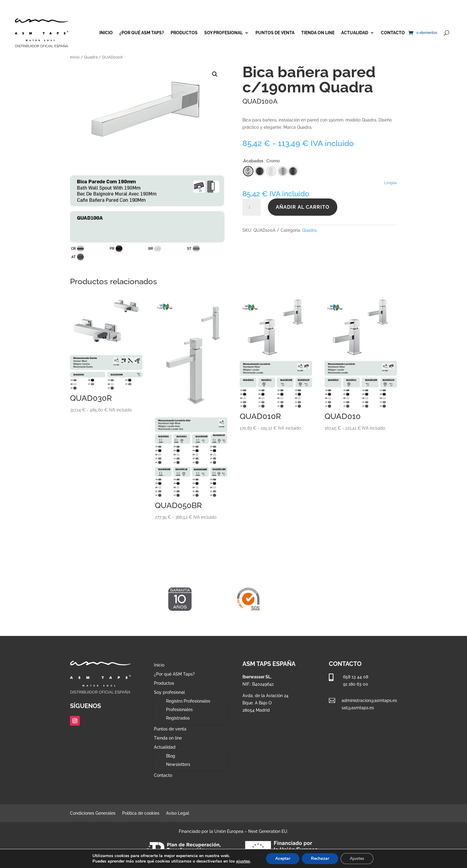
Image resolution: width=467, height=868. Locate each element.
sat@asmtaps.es (358, 708)
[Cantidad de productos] (252, 207)
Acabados (253, 161)
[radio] (293, 171)
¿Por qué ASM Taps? (142, 33)
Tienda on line (318, 33)
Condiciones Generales (93, 813)
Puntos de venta (275, 33)
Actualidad (355, 33)
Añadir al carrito (303, 207)
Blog (171, 756)
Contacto (393, 33)
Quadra (91, 57)
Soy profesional (223, 33)
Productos (184, 33)
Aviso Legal (178, 813)
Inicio (106, 33)
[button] (215, 74)
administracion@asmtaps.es (369, 700)
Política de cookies (141, 813)
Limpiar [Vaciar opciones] (391, 183)
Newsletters (178, 764)
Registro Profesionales (188, 701)
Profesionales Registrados (179, 714)
